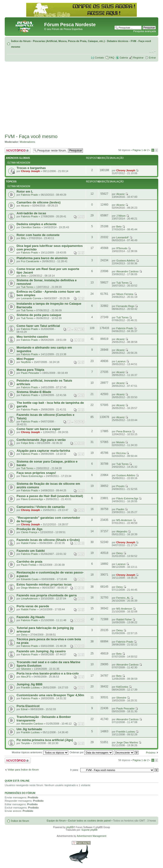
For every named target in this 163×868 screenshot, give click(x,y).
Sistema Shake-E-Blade (34, 392)
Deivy (120, 553)
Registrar (138, 58)
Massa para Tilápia (30, 370)
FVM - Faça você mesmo (31, 136)
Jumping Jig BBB (30, 684)
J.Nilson (121, 216)
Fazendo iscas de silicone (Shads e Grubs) (48, 540)
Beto (119, 227)
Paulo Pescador (30, 373)
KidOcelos (122, 687)
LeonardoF (122, 237)
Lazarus (121, 361)
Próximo (151, 753)
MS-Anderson (124, 520)
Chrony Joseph (30, 171)
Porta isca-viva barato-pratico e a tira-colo (48, 673)
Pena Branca (124, 431)
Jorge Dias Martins (127, 742)
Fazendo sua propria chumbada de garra (47, 595)
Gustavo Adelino (126, 261)
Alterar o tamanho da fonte (152, 52)
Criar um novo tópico (18, 150)
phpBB (70, 827)
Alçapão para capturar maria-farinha (43, 451)
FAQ (112, 58)
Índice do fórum (21, 41)
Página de (141, 150)
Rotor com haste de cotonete (38, 235)
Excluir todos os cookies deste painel (89, 821)
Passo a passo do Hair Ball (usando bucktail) (50, 496)
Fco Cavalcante (30, 261)
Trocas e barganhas (31, 168)
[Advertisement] (81, 97)
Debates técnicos (118, 41)
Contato (99, 58)
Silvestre (26, 669)
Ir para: (74, 770)
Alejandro (122, 531)
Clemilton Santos (31, 227)
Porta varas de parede (33, 606)
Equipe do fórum (56, 821)
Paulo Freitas (29, 565)
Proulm (120, 486)
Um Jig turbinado (29, 729)
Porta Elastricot (28, 706)
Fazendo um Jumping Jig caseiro (41, 651)
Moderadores (28, 142)
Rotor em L (25, 192)
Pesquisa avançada (145, 31)
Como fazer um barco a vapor (38, 429)
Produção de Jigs (30, 529)
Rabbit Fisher (29, 543)
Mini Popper (25, 359)
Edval (24, 709)
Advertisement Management (92, 836)
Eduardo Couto (30, 579)
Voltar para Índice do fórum (23, 770)
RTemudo (122, 248)
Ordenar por (91, 752)
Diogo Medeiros (30, 588)
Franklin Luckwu (30, 687)
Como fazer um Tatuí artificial (38, 326)
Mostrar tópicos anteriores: (40, 752)
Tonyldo (26, 743)
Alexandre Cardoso (127, 271)
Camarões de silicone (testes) (39, 202)
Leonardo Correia (31, 298)
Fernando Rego (125, 306)
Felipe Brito (28, 443)
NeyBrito (26, 362)
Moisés (120, 442)
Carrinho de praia (29, 562)
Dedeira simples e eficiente (36, 224)
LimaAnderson (29, 598)
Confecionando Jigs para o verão (41, 440)
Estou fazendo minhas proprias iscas (44, 584)
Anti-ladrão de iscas (31, 213)
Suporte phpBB (90, 830)
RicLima (121, 453)
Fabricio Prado (30, 195)
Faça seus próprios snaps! (36, 473)
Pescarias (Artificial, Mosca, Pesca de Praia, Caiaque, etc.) (69, 41)
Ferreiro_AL (123, 598)
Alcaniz (120, 194)
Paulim (120, 509)
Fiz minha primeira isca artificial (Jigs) (45, 740)
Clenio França (29, 532)
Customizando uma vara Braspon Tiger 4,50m (50, 695)
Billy (23, 238)
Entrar (152, 58)
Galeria (124, 58)
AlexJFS (26, 677)
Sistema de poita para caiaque (39, 315)
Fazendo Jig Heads (31, 617)
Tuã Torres (27, 287)
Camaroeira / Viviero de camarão (41, 507)
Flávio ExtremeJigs (32, 476)
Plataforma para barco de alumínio (42, 258)
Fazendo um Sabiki (31, 551)
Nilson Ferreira (125, 294)
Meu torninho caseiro (32, 337)
